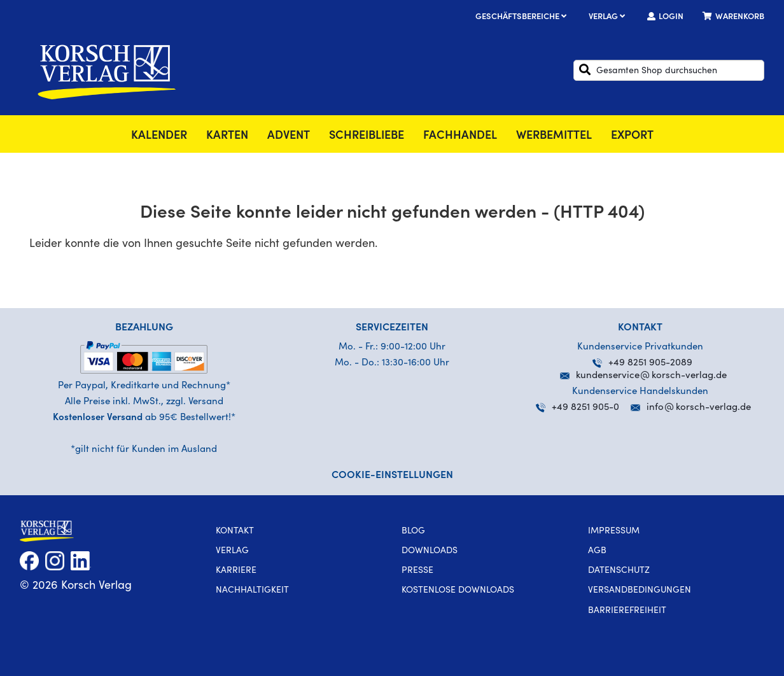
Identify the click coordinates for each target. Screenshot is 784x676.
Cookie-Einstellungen (392, 475)
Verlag (608, 18)
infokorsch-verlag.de (699, 408)
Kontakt (235, 532)
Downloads (430, 551)
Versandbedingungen (640, 591)
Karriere (236, 571)
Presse (417, 571)
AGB (597, 551)
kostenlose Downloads (458, 591)
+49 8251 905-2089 (642, 363)
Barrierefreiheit (627, 611)
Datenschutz (619, 571)
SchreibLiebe (367, 136)
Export (632, 136)
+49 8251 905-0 (577, 408)
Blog (413, 532)
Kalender (159, 136)
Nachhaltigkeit (252, 591)
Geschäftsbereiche (522, 18)
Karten (227, 136)
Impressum (614, 532)
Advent (289, 136)
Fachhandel (460, 136)
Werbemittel (554, 136)
